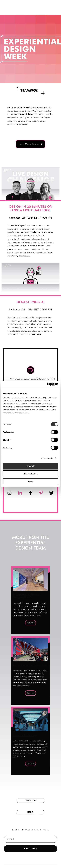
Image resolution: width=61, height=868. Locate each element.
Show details (47, 458)
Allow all (31, 466)
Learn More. (25, 256)
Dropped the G (26, 114)
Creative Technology (31, 741)
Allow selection (31, 474)
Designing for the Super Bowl (31, 670)
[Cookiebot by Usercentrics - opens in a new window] (47, 384)
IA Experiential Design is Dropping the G (31, 600)
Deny (31, 482)
